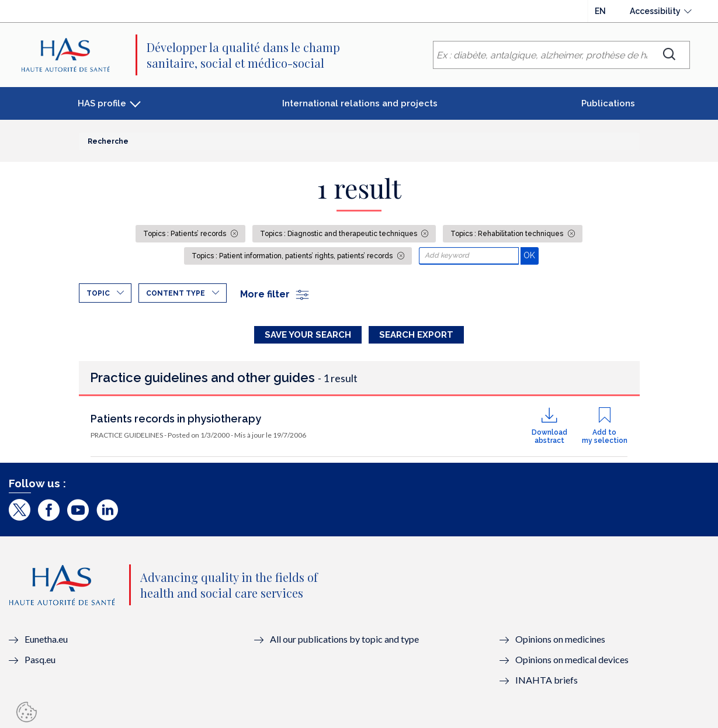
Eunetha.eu (46, 639)
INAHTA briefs (547, 680)
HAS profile (102, 103)
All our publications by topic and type (344, 639)
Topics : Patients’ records (185, 234)
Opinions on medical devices (572, 659)
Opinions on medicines (560, 639)
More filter (275, 294)
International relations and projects (360, 103)
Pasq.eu (40, 659)
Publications (608, 103)
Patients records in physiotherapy (176, 419)
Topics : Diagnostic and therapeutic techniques (339, 234)
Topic (98, 293)
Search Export (416, 335)
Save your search (308, 335)
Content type (176, 293)
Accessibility (655, 11)
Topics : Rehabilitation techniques (508, 234)
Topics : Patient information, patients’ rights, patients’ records (293, 256)
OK (531, 255)
